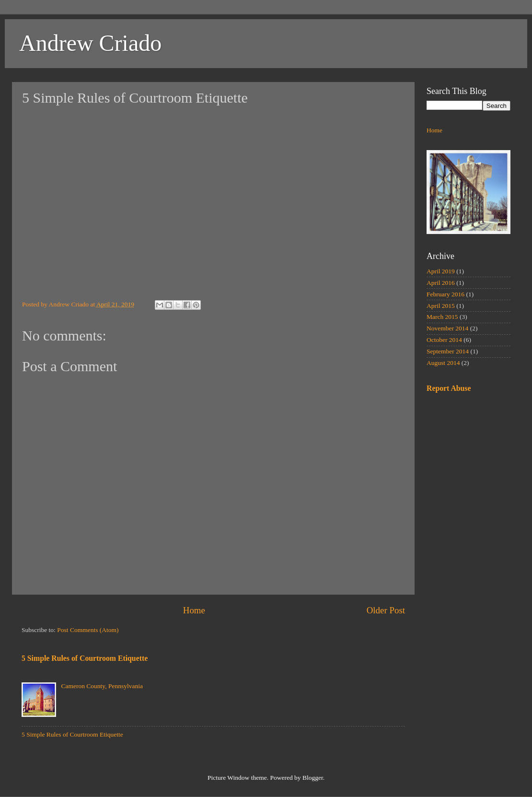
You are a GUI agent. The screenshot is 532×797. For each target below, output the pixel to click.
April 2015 (441, 306)
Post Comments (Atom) (88, 630)
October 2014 (444, 340)
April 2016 (441, 283)
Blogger (313, 778)
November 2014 (447, 328)
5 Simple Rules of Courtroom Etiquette (85, 658)
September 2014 (448, 351)
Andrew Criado (90, 43)
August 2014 (443, 363)
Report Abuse (449, 388)
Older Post (386, 610)
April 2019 (441, 271)
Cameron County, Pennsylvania (102, 686)
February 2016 (445, 294)
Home (194, 610)
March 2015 (442, 317)
